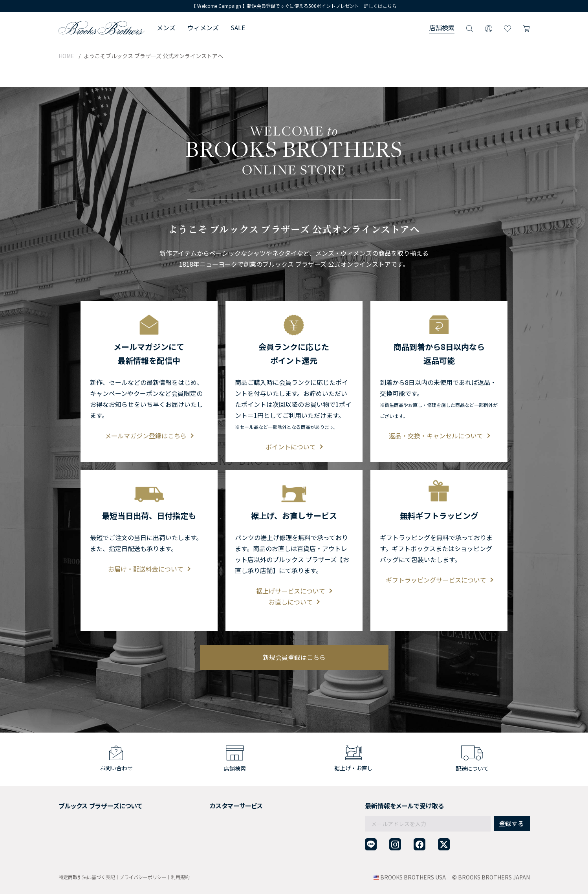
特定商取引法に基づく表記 (87, 877)
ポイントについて (294, 430)
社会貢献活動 (75, 823)
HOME (66, 56)
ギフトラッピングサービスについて (439, 563)
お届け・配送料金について (149, 552)
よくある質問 (202, 832)
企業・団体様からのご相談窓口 (224, 852)
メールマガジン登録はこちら (149, 419)
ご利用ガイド (202, 804)
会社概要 (70, 804)
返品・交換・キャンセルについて (439, 419)
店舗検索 (442, 27)
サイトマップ (75, 852)
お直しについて (294, 585)
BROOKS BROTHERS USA (413, 877)
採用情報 (70, 813)
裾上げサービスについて (294, 574)
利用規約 (180, 877)
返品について (202, 813)
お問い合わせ (202, 842)
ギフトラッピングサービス (219, 823)
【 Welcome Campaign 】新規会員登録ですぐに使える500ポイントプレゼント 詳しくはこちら (294, 6)
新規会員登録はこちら (294, 640)
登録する (511, 806)
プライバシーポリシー (143, 877)
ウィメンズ (203, 27)
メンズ (166, 27)
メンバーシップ (78, 832)
